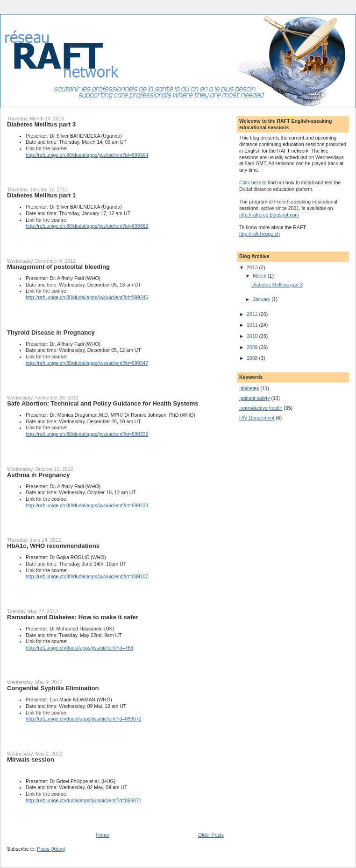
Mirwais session (31, 759)
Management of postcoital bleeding (58, 267)
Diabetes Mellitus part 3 (41, 124)
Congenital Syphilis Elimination (53, 688)
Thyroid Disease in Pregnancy (51, 332)
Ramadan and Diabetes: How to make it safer (73, 617)
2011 (253, 325)
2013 (253, 267)
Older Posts (211, 835)
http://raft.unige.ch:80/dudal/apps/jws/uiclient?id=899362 (87, 226)
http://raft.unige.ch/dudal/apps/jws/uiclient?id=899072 (84, 719)
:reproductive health (261, 408)
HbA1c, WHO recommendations (53, 546)
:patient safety (254, 398)
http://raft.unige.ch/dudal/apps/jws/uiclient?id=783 (79, 648)
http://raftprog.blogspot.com (269, 215)
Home (103, 835)
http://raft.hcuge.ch (260, 234)
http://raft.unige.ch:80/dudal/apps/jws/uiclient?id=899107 (87, 576)
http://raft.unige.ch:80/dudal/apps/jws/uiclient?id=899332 (87, 434)
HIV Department (257, 418)
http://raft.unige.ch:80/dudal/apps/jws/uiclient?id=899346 (87, 297)
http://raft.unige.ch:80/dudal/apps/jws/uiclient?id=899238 (87, 505)
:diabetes (249, 388)
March (260, 276)
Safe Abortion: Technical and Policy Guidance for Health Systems (103, 403)
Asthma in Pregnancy (39, 475)
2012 (253, 314)
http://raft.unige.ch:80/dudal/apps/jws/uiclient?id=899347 (87, 363)
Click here (250, 182)
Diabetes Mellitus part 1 (41, 195)
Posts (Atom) (51, 849)
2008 (253, 358)
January (262, 299)
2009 (253, 347)
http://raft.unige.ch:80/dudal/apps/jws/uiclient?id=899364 (87, 155)
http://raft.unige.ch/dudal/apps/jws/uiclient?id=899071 (84, 800)
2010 (253, 336)
